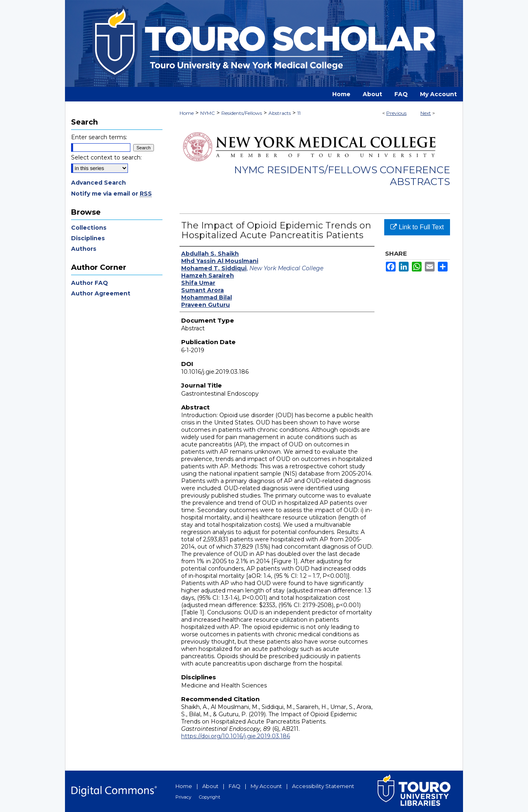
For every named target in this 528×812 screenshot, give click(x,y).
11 (299, 113)
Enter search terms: (99, 137)
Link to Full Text (417, 227)
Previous (396, 113)
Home (187, 113)
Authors (84, 249)
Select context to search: (106, 157)
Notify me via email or (111, 194)
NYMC (208, 113)
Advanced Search (98, 183)
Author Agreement (101, 293)
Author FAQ (90, 283)
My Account (266, 786)
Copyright (210, 797)
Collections (89, 228)
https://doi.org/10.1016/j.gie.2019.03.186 (236, 736)
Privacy (183, 797)
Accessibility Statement (323, 786)
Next (426, 113)
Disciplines (88, 238)
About (210, 786)
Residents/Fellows (242, 113)
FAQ (235, 786)
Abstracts (280, 113)
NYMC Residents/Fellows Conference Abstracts (342, 176)
